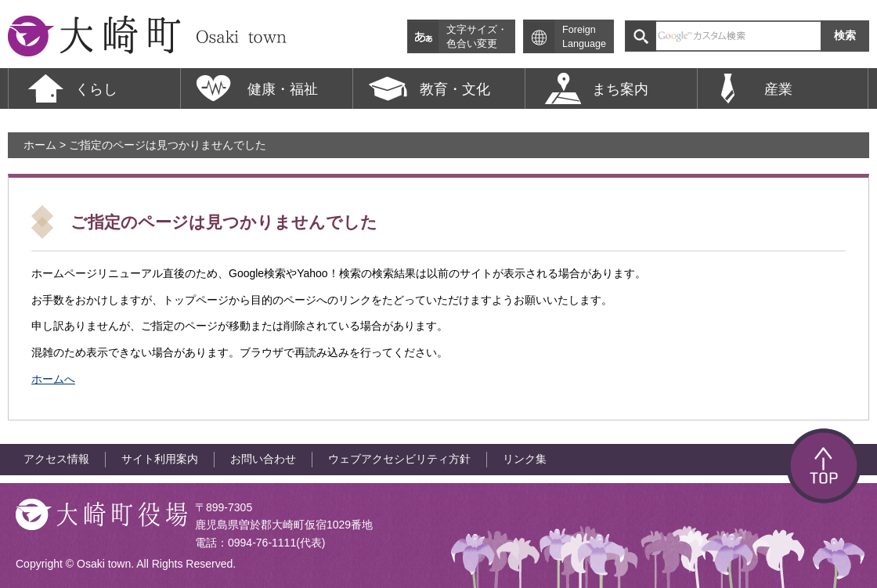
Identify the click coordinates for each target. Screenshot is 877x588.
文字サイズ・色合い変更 (477, 37)
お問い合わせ (263, 459)
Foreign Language (584, 37)
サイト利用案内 (160, 459)
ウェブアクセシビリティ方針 (399, 459)
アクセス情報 (56, 459)
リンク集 (525, 459)
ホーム (40, 145)
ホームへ (53, 379)
